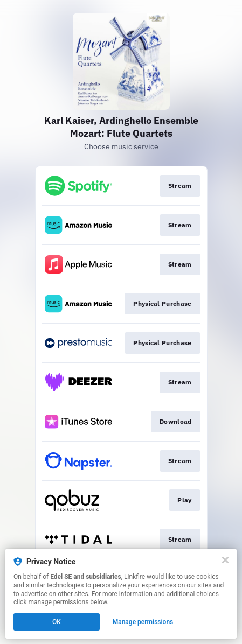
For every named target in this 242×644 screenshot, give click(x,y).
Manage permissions (143, 622)
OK (57, 622)
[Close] (225, 560)
